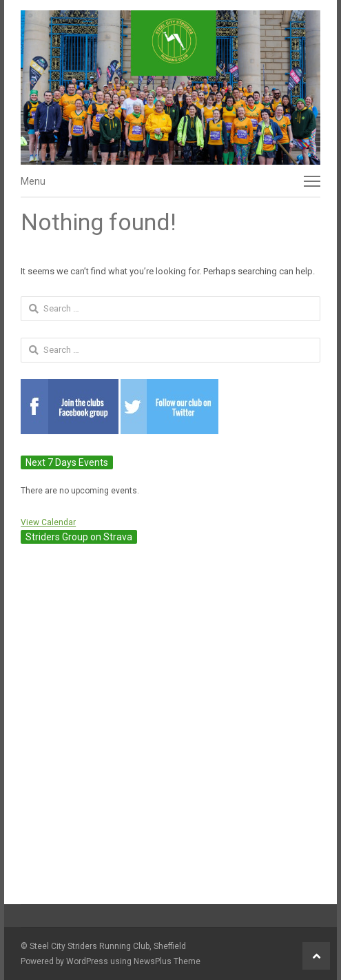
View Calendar (48, 522)
